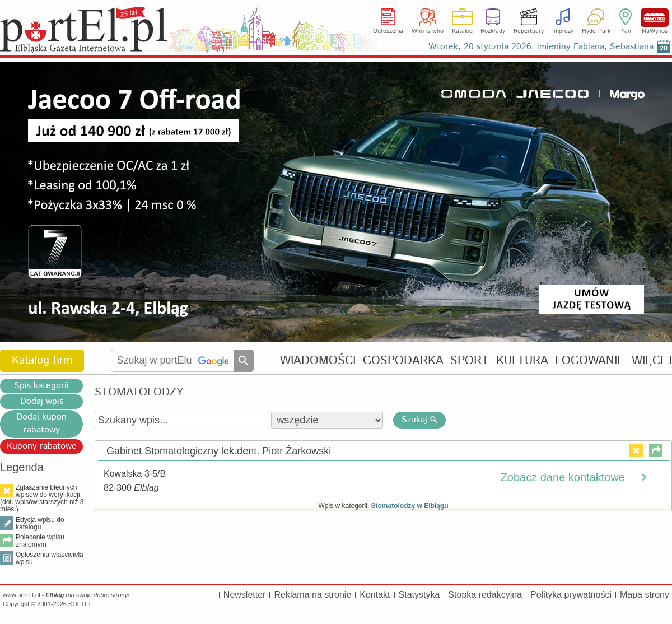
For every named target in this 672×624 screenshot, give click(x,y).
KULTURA (522, 360)
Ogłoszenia (388, 31)
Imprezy (563, 31)
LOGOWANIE (590, 360)
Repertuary (529, 31)
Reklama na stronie (312, 595)
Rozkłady (493, 31)
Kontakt (375, 595)
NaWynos (655, 18)
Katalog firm (42, 360)
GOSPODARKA (403, 360)
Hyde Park (596, 31)
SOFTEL (80, 604)
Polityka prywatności (571, 595)
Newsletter (245, 595)
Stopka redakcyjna (485, 595)
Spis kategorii (41, 386)
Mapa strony (645, 595)
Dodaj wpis (42, 401)
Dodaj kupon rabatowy (41, 423)
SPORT (470, 360)
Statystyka (419, 595)
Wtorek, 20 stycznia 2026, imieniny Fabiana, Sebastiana (541, 47)
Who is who (428, 31)
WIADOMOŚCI (318, 360)
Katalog (462, 31)
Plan (625, 31)
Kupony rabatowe (42, 446)
